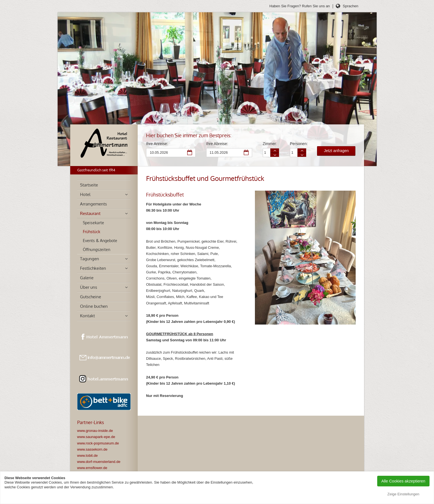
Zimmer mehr (275, 151)
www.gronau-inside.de (95, 431)
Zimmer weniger (275, 155)
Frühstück (92, 232)
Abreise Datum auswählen (247, 153)
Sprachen (351, 6)
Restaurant (90, 213)
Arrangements (93, 204)
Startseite (89, 185)
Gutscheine (91, 297)
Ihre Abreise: (217, 144)
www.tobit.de (88, 456)
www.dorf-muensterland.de (99, 462)
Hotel (85, 194)
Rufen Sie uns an (316, 6)
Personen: (298, 144)
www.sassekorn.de (92, 449)
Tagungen (90, 259)
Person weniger (302, 155)
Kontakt (87, 316)
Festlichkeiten (93, 268)
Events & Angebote (100, 241)
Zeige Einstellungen (403, 494)
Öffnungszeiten (97, 249)
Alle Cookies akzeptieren (403, 481)
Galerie (87, 278)
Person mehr (302, 151)
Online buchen (94, 306)
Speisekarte (93, 223)
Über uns (89, 287)
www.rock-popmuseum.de (98, 443)
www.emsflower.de (92, 468)
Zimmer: (270, 144)
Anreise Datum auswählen (190, 153)
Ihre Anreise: (157, 144)
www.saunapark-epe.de (96, 437)
